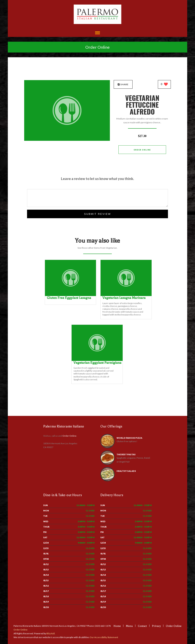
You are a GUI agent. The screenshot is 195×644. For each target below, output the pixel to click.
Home (117, 626)
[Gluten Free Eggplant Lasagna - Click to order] (70, 295)
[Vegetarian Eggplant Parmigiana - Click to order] (97, 360)
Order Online (97, 47)
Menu (129, 626)
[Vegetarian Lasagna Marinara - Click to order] (126, 295)
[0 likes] (164, 85)
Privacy (156, 626)
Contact (142, 626)
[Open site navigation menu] (97, 33)
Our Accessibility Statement (104, 637)
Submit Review (97, 214)
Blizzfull (51, 633)
